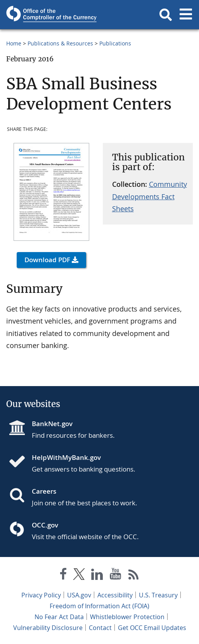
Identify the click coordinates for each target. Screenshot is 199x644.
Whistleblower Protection (127, 617)
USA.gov (79, 595)
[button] (166, 15)
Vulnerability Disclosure (48, 628)
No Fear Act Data (59, 617)
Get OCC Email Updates (152, 628)
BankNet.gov (52, 424)
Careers (44, 491)
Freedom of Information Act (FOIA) (99, 606)
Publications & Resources (60, 43)
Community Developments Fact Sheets (150, 196)
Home (14, 43)
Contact (100, 628)
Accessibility (115, 595)
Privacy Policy (41, 595)
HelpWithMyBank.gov (66, 457)
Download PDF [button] (47, 260)
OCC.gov (45, 525)
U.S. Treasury (158, 595)
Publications (115, 43)
